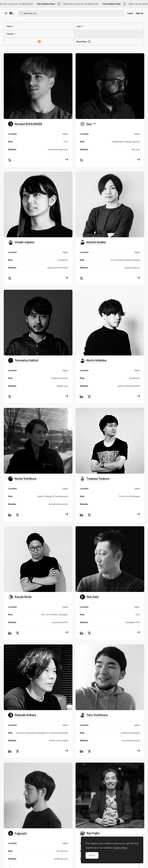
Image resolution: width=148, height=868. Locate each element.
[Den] (88, 124)
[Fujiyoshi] (17, 833)
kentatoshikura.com (58, 504)
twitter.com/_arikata (59, 740)
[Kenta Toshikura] (22, 479)
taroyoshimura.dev (131, 740)
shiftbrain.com (61, 859)
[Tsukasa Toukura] (95, 479)
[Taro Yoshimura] (94, 715)
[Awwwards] (11, 13)
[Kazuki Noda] (20, 597)
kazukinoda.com (60, 622)
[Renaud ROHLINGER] (25, 124)
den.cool (136, 149)
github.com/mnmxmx (58, 268)
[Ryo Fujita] (90, 833)
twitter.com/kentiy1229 (129, 386)
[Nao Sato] (89, 597)
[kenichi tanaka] (93, 242)
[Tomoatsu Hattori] (23, 360)
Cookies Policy (120, 848)
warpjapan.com (133, 622)
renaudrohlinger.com (58, 149)
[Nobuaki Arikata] (22, 715)
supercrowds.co (132, 268)
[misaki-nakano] (21, 242)
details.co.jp (62, 386)
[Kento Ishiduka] (93, 360)
